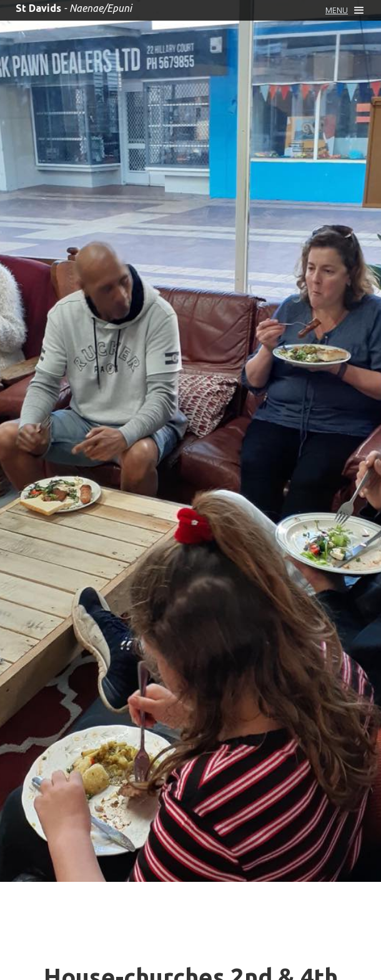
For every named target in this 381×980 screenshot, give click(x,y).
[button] (344, 10)
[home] (71, 8)
